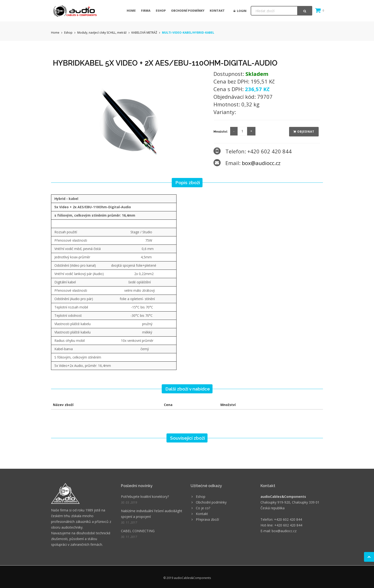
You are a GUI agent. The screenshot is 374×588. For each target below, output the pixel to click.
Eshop (161, 11)
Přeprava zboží (207, 519)
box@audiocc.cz (261, 163)
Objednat (304, 132)
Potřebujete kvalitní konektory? (145, 497)
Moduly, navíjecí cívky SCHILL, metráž (102, 33)
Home (131, 11)
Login (240, 11)
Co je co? (203, 508)
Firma (146, 11)
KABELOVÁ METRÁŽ (144, 33)
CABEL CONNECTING (138, 531)
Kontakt (217, 11)
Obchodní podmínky (188, 11)
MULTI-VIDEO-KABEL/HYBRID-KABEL (188, 33)
